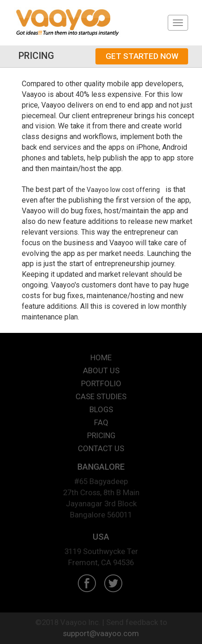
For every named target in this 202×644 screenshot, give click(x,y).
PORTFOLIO (101, 383)
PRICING (101, 435)
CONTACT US (101, 448)
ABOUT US (101, 370)
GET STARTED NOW (142, 56)
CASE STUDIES (101, 396)
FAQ (101, 422)
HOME (101, 357)
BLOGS (101, 409)
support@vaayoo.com (101, 633)
